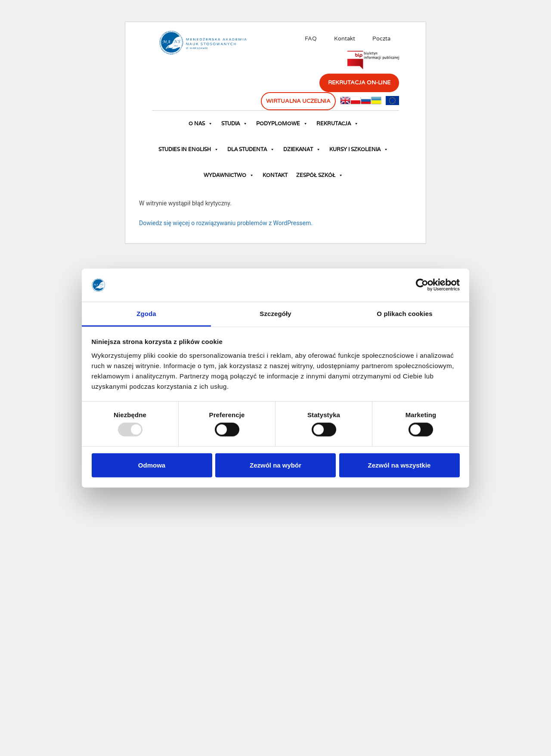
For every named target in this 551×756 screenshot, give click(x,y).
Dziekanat (302, 149)
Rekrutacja (337, 124)
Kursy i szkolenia (359, 149)
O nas (201, 124)
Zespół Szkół (320, 175)
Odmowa (152, 465)
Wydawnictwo (229, 175)
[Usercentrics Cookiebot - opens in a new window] (422, 285)
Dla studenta (251, 149)
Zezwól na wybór (275, 465)
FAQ (311, 39)
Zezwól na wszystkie (399, 465)
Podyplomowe (282, 124)
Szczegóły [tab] (275, 314)
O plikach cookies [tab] (404, 314)
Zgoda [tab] (146, 314)
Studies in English (189, 149)
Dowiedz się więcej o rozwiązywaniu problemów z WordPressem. (226, 223)
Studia (234, 124)
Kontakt (345, 39)
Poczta (381, 39)
